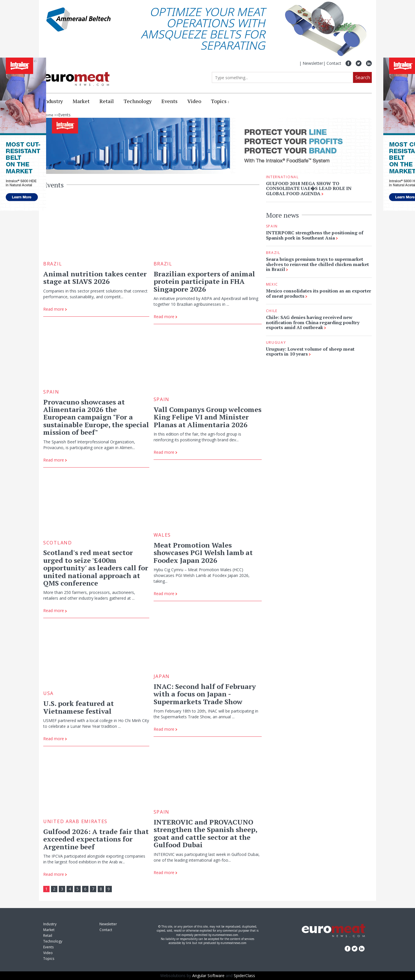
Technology (138, 101)
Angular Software (208, 976)
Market (81, 101)
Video (194, 101)
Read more (55, 309)
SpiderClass (244, 976)
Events (169, 101)
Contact (334, 63)
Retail (107, 101)
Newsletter (313, 63)
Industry (53, 101)
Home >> (51, 115)
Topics (219, 101)
